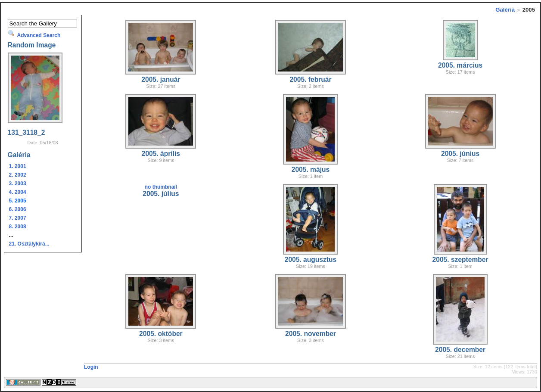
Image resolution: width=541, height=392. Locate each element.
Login (91, 367)
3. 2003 (18, 184)
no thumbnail (161, 187)
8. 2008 (18, 227)
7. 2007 (18, 218)
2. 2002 (18, 175)
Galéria (505, 10)
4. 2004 (18, 192)
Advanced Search (39, 35)
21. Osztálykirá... (29, 244)
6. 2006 (18, 209)
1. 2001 (18, 166)
